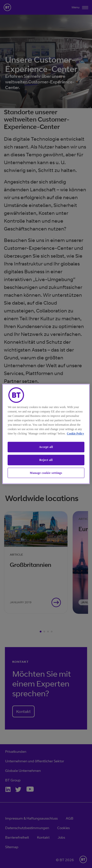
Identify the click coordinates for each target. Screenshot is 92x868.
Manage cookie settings (46, 473)
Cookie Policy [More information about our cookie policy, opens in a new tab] (75, 434)
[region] (46, 434)
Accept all (46, 447)
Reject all (46, 460)
